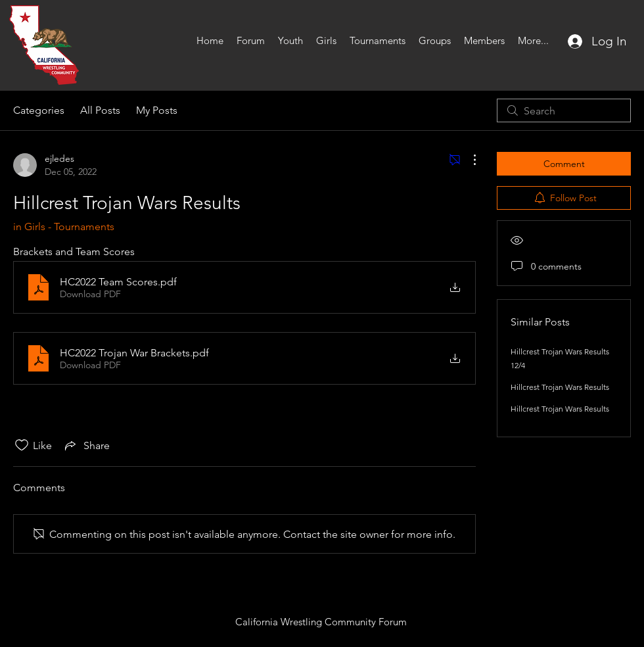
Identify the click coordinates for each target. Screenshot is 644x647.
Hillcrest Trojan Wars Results (560, 387)
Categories (39, 110)
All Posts (100, 110)
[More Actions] (468, 160)
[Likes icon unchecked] (22, 445)
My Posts (157, 110)
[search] (564, 110)
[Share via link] (86, 445)
